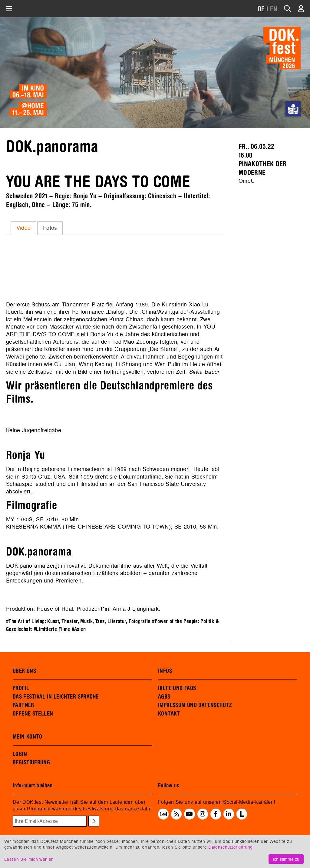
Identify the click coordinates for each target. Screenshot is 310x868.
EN (274, 9)
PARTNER (23, 705)
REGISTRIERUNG (31, 763)
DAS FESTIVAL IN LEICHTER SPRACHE (56, 697)
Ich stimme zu (286, 859)
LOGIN (20, 754)
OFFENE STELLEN (33, 714)
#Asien (79, 629)
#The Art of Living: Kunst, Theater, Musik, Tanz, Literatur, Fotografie (78, 621)
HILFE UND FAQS (177, 688)
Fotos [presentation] (50, 228)
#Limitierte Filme (52, 629)
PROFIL (21, 688)
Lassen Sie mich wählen (29, 859)
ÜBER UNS (24, 671)
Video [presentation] (24, 228)
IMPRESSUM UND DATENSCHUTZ (195, 705)
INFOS (165, 671)
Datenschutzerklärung (230, 847)
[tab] (23, 228)
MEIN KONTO (28, 737)
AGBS (164, 697)
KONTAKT (169, 714)
